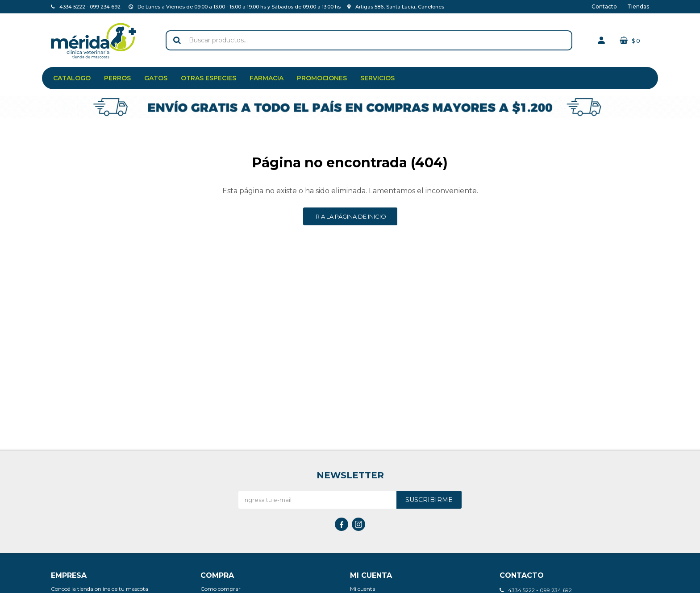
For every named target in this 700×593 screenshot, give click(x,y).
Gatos (156, 78)
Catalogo (72, 78)
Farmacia (267, 78)
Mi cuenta (363, 589)
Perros (117, 78)
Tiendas (638, 6)
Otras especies (208, 78)
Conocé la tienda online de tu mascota (100, 589)
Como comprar (221, 589)
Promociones (322, 78)
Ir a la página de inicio (350, 216)
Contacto (604, 6)
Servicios (377, 78)
